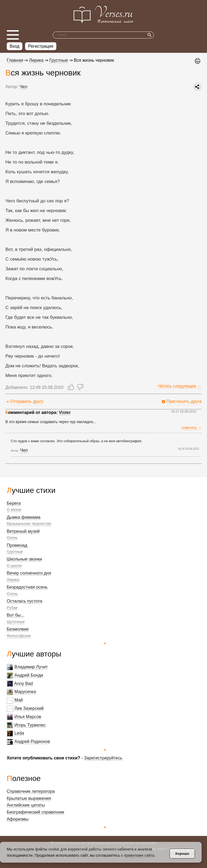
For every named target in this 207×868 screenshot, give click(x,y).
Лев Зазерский (29, 708)
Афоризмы (18, 819)
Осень (12, 538)
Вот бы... (15, 615)
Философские (19, 636)
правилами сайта (139, 855)
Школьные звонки (24, 559)
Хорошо (182, 854)
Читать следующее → (180, 386)
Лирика (13, 580)
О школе (14, 566)
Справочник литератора (31, 791)
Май (18, 700)
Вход (15, 46)
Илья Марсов (28, 717)
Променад (17, 545)
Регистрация (41, 46)
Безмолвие (18, 629)
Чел (23, 87)
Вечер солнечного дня (29, 573)
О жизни (14, 510)
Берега (14, 503)
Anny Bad (24, 684)
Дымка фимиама (24, 517)
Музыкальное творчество (29, 524)
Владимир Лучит (31, 667)
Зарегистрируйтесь (103, 758)
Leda (19, 733)
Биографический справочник (35, 812)
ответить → (192, 428)
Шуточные (16, 622)
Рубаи (12, 608)
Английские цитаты (26, 805)
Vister (65, 412)
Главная (15, 60)
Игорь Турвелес (30, 725)
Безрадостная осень (27, 587)
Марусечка (25, 692)
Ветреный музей (23, 531)
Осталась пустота (25, 601)
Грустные (15, 552)
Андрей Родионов (32, 741)
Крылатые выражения (29, 798)
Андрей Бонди (29, 675)
